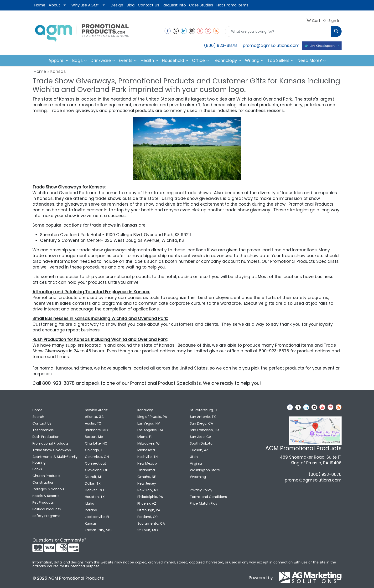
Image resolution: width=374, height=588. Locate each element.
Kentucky (145, 410)
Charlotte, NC (96, 443)
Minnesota (146, 450)
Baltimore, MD (96, 430)
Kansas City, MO (98, 530)
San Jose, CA (200, 437)
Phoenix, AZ (147, 503)
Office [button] (198, 61)
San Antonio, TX (203, 417)
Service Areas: (96, 410)
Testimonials (43, 430)
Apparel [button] (56, 61)
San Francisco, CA (205, 430)
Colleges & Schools (48, 489)
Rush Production (46, 437)
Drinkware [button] (101, 61)
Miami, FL (145, 437)
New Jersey (147, 483)
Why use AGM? (85, 5)
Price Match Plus (203, 503)
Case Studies (201, 5)
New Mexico (147, 463)
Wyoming (198, 477)
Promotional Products (50, 443)
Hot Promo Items (232, 5)
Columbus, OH (97, 457)
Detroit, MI (93, 477)
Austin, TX (93, 423)
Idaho (90, 503)
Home (40, 5)
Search (38, 417)
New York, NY (148, 490)
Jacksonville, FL (97, 517)
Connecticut (96, 463)
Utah (194, 457)
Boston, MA (94, 437)
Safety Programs (46, 516)
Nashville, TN (148, 457)
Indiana (91, 510)
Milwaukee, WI (149, 443)
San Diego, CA (201, 423)
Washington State (205, 470)
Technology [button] (225, 61)
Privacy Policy (201, 490)
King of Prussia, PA (152, 417)
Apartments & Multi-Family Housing (55, 460)
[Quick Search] (278, 31)
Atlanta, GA (94, 417)
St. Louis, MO (148, 530)
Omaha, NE (147, 477)
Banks (37, 469)
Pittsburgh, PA (149, 510)
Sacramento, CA (151, 523)
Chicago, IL (94, 450)
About (54, 5)
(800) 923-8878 (220, 46)
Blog (130, 5)
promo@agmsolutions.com (271, 46)
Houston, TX (95, 497)
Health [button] (147, 61)
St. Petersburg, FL (204, 410)
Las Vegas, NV (149, 423)
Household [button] (173, 61)
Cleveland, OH (97, 470)
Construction (43, 482)
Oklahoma (146, 470)
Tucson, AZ (199, 450)
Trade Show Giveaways (52, 450)
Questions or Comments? (59, 540)
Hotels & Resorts (46, 496)
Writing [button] (252, 61)
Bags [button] (78, 61)
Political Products (47, 509)
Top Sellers (278, 61)
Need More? (310, 61)
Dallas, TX (93, 483)
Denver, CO (94, 490)
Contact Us (148, 5)
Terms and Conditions (208, 497)
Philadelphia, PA (150, 497)
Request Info (174, 5)
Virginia (196, 463)
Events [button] (126, 61)
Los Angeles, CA (150, 430)
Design (117, 5)
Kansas (91, 523)
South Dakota (201, 443)
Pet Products (43, 502)
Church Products (47, 476)
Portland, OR (148, 517)
